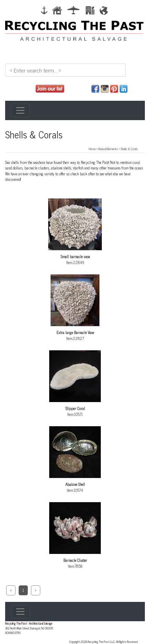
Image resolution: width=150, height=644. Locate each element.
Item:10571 (75, 384)
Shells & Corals (129, 149)
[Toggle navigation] (20, 110)
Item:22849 (75, 232)
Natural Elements (108, 149)
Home (92, 149)
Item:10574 (75, 460)
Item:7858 (75, 536)
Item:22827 (75, 308)
